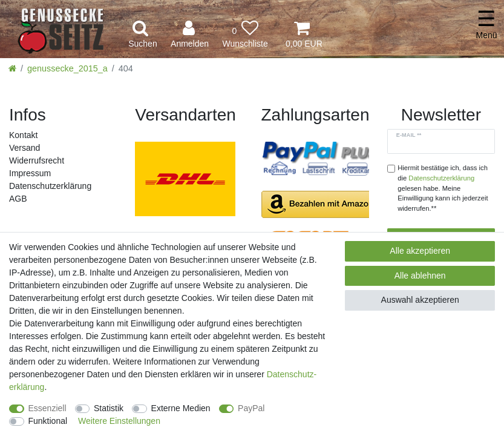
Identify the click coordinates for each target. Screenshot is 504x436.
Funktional (48, 421)
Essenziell (47, 408)
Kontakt (23, 135)
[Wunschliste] (245, 35)
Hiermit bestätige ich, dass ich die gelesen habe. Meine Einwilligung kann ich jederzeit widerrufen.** (443, 188)
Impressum (30, 173)
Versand (25, 148)
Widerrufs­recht (37, 160)
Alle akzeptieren (420, 251)
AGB (18, 199)
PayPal (251, 408)
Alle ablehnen (420, 276)
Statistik (109, 408)
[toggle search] (143, 35)
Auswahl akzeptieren (420, 300)
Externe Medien (181, 408)
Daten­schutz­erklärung (50, 186)
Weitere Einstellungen (119, 421)
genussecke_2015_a (67, 68)
